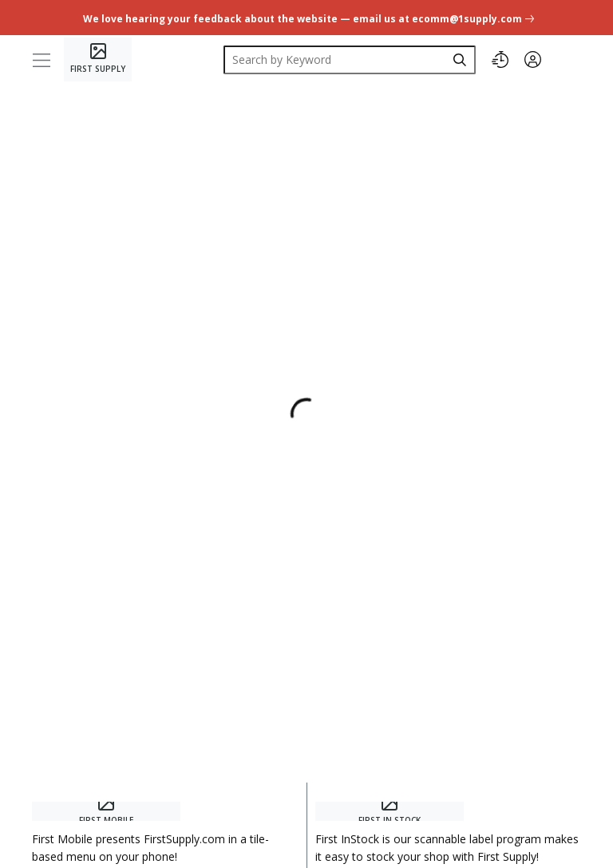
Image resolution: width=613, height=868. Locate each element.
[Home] (98, 59)
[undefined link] (307, 17)
